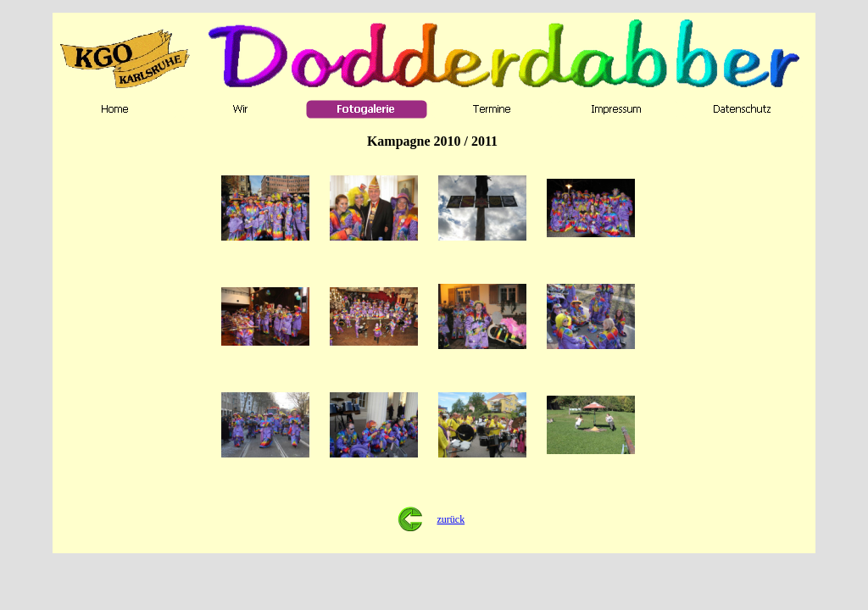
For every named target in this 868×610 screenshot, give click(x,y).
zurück (451, 519)
